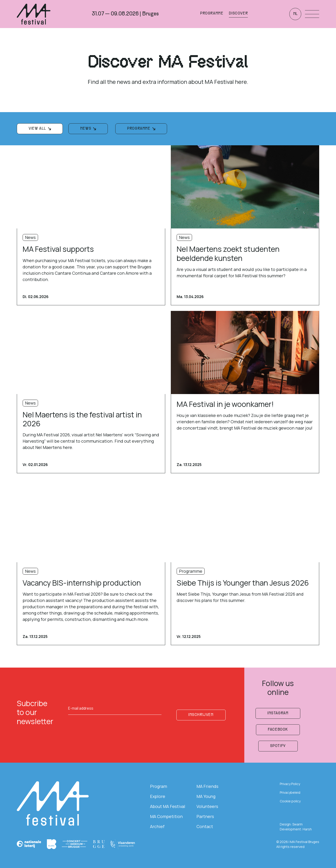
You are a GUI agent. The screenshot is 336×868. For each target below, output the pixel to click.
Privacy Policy (290, 784)
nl (295, 14)
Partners (205, 816)
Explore (158, 796)
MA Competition (166, 816)
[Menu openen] (312, 14)
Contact (205, 826)
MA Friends (207, 786)
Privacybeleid (290, 792)
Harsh (307, 829)
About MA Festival (168, 806)
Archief (157, 826)
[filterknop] (40, 129)
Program (159, 786)
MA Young (206, 796)
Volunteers (207, 806)
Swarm (297, 824)
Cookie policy (290, 801)
